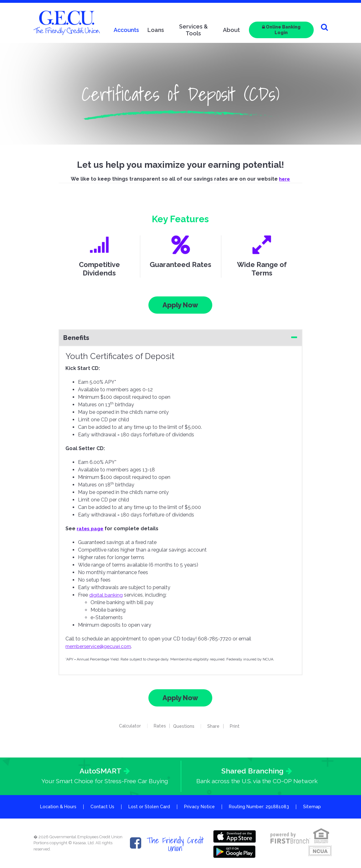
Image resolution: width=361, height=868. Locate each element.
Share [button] (216, 726)
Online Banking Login (281, 30)
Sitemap (312, 807)
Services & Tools (193, 30)
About (231, 30)
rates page (91, 529)
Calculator (127, 726)
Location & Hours (58, 807)
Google (235, 850)
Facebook (136, 843)
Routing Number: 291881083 (259, 807)
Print (240, 726)
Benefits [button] (76, 338)
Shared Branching (253, 771)
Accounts (126, 30)
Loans (156, 30)
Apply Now (180, 305)
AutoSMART (100, 771)
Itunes (235, 836)
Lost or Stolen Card (149, 807)
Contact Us (102, 807)
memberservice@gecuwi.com (100, 646)
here (284, 179)
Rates (157, 726)
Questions (187, 726)
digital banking (106, 595)
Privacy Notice (199, 807)
